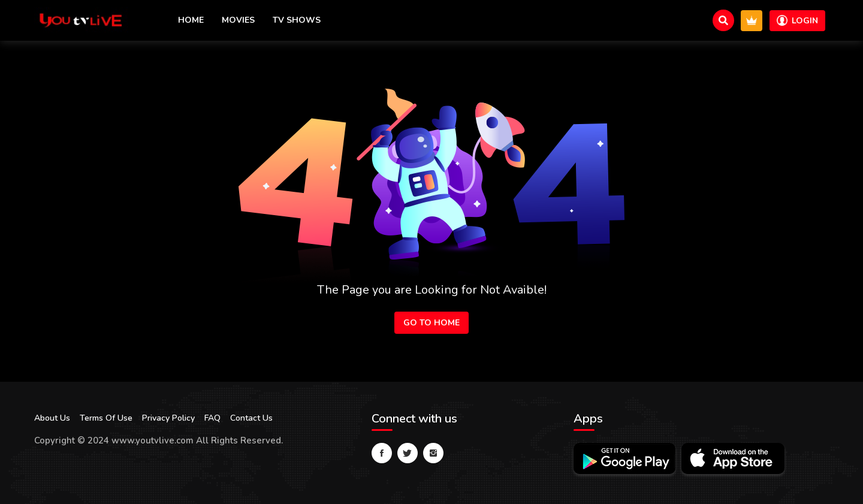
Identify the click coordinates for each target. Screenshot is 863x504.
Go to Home (431, 323)
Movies (238, 20)
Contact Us (251, 418)
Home (191, 20)
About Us (52, 418)
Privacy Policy (168, 418)
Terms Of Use (106, 418)
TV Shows (297, 20)
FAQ (212, 418)
